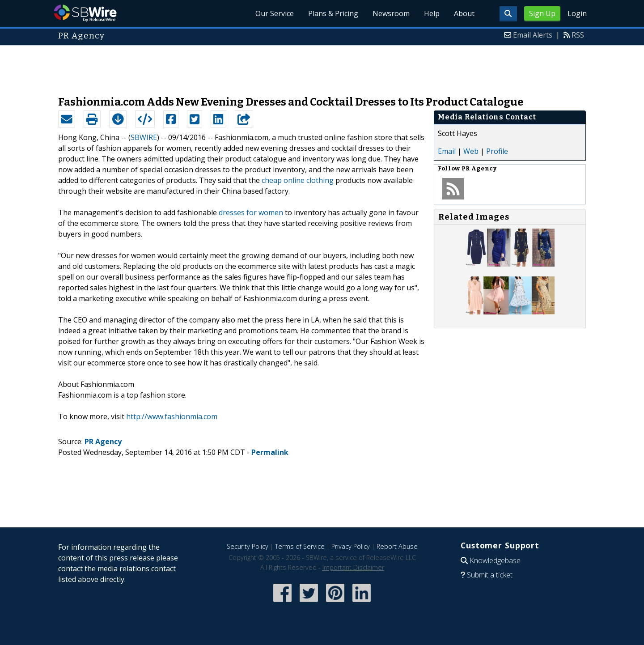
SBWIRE (144, 137)
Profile (497, 151)
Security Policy (248, 546)
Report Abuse (397, 546)
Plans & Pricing (333, 13)
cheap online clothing (298, 180)
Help (432, 13)
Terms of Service (300, 546)
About (464, 13)
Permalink (270, 452)
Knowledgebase (495, 560)
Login (577, 13)
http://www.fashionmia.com (172, 416)
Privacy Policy (351, 546)
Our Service (275, 13)
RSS (578, 35)
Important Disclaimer (353, 567)
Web (471, 151)
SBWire (85, 13)
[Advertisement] (322, 66)
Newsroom (391, 13)
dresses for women (251, 212)
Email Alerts (533, 35)
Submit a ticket (490, 575)
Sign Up (542, 13)
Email (447, 151)
